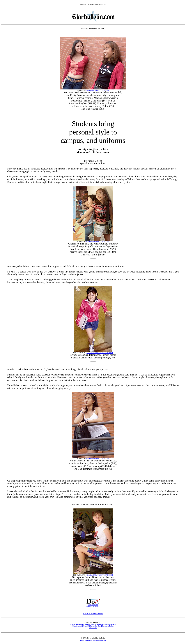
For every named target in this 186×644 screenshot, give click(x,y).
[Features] (87, 624)
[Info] (100, 626)
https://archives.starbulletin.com (93, 640)
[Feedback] (93, 628)
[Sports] (93, 624)
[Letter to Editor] (108, 626)
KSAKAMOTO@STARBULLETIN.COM (100, 353)
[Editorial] (100, 624)
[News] (73, 624)
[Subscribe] (93, 626)
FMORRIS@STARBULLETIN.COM (97, 90)
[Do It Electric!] (110, 624)
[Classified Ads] (77, 626)
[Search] (86, 626)
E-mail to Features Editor (93, 613)
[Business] (79, 624)
